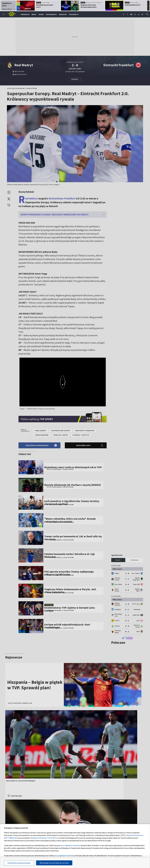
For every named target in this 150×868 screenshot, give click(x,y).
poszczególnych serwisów (70, 845)
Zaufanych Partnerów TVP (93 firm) (44, 838)
